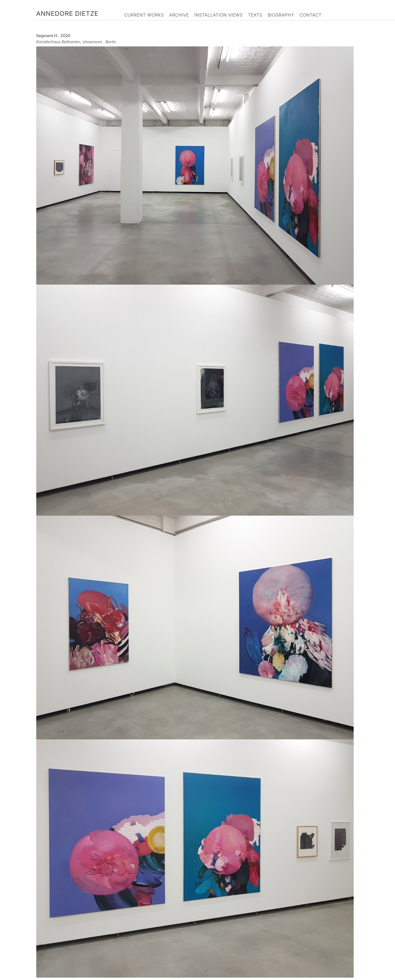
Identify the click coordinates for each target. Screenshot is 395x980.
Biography (281, 15)
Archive (179, 15)
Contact (310, 15)
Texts (255, 15)
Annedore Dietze (67, 13)
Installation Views (219, 15)
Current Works (144, 15)
